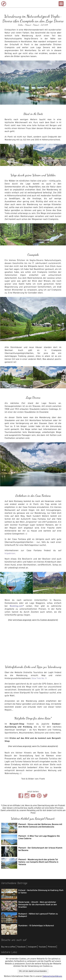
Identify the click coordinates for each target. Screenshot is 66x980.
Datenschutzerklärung (52, 976)
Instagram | (33, 947)
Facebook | (22, 947)
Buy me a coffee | (9, 947)
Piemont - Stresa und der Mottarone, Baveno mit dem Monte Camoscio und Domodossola (40, 826)
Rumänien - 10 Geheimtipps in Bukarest (36, 926)
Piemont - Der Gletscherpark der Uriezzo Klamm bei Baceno (40, 849)
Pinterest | (52, 947)
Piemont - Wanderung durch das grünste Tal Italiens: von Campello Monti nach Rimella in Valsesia (38, 862)
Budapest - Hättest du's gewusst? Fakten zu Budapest (38, 915)
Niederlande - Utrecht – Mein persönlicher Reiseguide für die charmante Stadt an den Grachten (38, 905)
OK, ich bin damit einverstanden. (33, 971)
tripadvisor (10, 554)
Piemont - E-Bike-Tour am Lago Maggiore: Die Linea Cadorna (39, 837)
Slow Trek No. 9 (39, 678)
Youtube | (43, 947)
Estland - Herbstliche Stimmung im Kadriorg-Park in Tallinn (41, 892)
